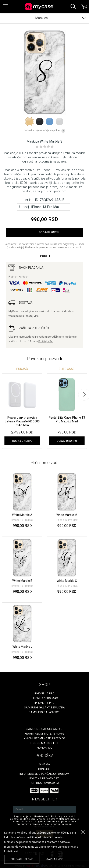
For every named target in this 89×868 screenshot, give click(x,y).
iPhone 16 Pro (45, 703)
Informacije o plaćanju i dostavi (45, 774)
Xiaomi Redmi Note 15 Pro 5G (44, 738)
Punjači (22, 369)
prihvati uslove (22, 859)
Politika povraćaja (45, 783)
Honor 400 (45, 748)
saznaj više (55, 859)
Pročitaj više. (32, 316)
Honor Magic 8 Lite (45, 743)
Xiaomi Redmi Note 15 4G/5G (45, 734)
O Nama (45, 764)
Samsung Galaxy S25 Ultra (45, 707)
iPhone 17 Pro (45, 693)
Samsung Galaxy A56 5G (45, 729)
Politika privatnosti (45, 778)
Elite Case (67, 369)
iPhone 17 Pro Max (44, 698)
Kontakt (44, 769)
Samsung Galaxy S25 (45, 712)
